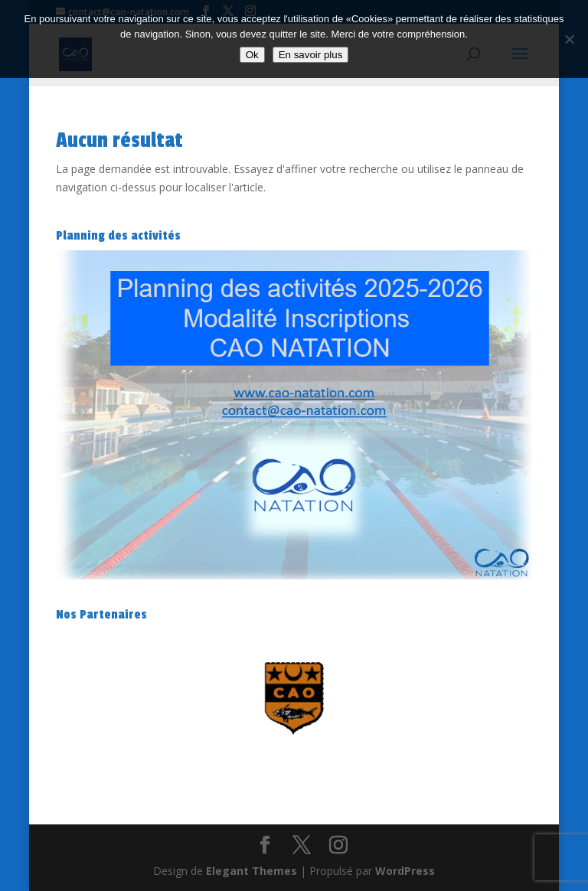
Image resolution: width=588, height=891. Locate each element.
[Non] (569, 39)
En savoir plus (311, 55)
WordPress (405, 871)
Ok (252, 55)
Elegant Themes (252, 871)
